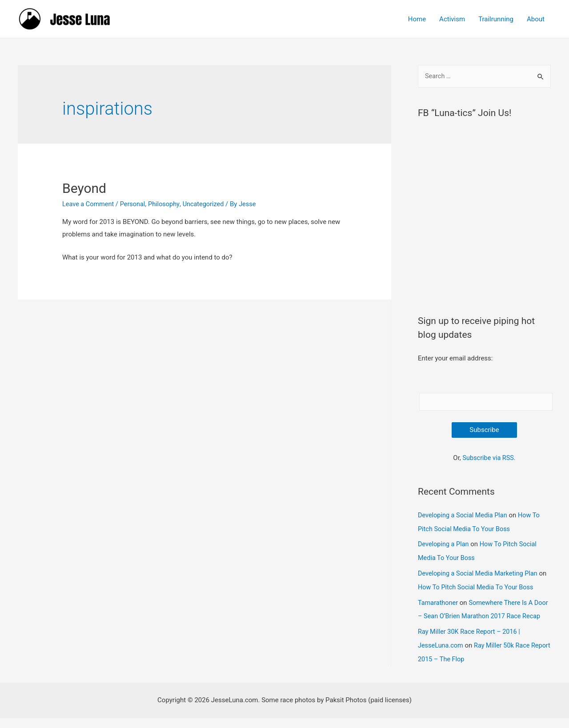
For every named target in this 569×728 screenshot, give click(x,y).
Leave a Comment (89, 204)
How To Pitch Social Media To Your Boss (487, 586)
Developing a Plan (444, 544)
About (536, 19)
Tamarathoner (439, 601)
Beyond (84, 188)
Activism (452, 19)
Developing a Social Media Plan (464, 516)
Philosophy (167, 204)
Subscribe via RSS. (489, 459)
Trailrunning (496, 19)
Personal (135, 204)
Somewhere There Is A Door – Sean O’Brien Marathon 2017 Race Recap (479, 614)
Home (417, 19)
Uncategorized (208, 204)
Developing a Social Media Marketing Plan (480, 572)
